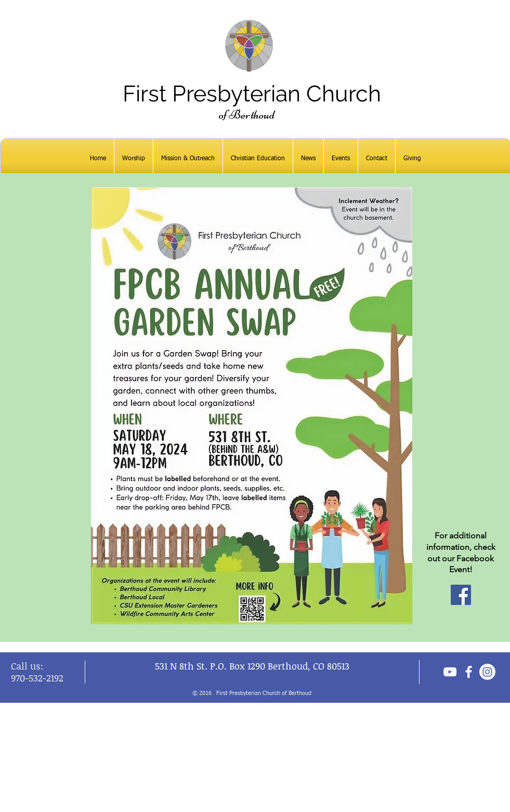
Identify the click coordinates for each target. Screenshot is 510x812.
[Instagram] (487, 672)
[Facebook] (461, 595)
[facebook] (469, 672)
